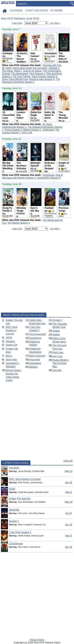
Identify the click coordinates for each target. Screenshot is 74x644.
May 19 (69, 471)
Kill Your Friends (22, 76)
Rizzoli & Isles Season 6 (42, 79)
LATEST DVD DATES (36, 11)
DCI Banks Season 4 (19, 223)
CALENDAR (16, 11)
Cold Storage (16, 544)
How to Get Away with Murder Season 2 (32, 176)
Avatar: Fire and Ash (20, 499)
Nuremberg (35, 363)
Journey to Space (32, 71)
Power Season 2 (13, 130)
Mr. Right (7, 68)
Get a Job (27, 133)
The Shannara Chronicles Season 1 (31, 81)
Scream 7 (58, 320)
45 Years (47, 124)
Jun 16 (68, 482)
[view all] (68, 461)
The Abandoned (20, 74)
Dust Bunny (35, 338)
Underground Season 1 (14, 127)
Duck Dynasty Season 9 (44, 76)
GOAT (9, 338)
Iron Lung (58, 356)
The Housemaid (38, 334)
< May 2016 (17, 23)
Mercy (9, 356)
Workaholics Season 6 (49, 178)
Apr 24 (69, 547)
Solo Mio (57, 370)
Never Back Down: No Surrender (30, 68)
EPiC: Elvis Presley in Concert (12, 330)
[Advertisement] (37, 272)
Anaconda (35, 360)
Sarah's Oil (11, 345)
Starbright (14, 510)
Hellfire (56, 335)
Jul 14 (68, 513)
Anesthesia (48, 175)
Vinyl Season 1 (37, 74)
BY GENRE (57, 11)
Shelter (56, 331)
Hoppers (10, 341)
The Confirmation (52, 71)
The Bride (14, 468)
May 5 (69, 492)
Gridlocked (48, 130)
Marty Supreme (37, 356)
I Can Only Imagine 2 (20, 532)
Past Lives (58, 352)
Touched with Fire (52, 65)
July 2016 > (55, 23)
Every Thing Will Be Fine (15, 79)
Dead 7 (18, 71)
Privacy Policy (37, 640)
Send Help (11, 360)
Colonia (6, 74)
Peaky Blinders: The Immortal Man (61, 363)
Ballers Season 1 (32, 130)
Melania (33, 367)
